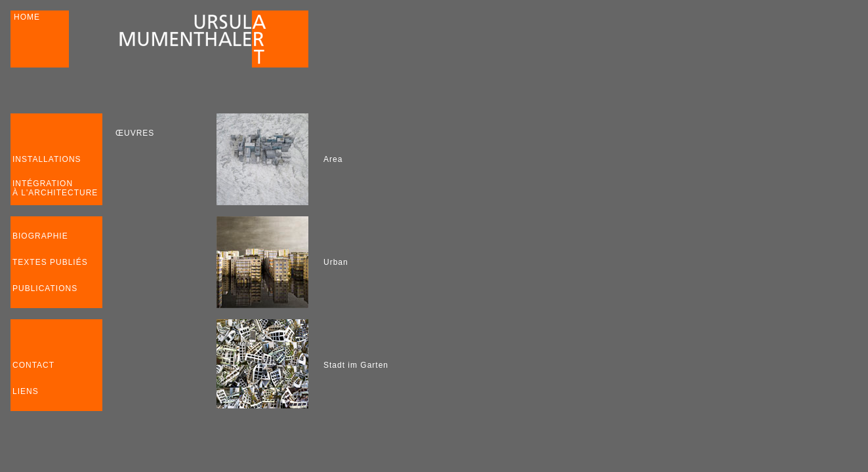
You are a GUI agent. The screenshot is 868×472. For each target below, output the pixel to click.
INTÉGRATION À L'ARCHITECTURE (55, 188)
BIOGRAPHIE (40, 236)
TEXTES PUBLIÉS (50, 262)
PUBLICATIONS (45, 288)
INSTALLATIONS (47, 159)
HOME (27, 17)
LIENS (26, 391)
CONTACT (33, 365)
